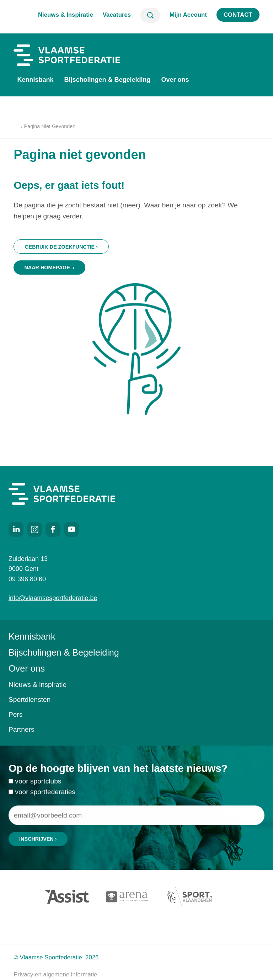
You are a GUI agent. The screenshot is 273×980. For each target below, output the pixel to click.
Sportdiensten (30, 700)
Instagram (34, 529)
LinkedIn (16, 529)
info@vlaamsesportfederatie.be (53, 598)
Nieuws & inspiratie (38, 685)
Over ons (175, 80)
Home (16, 127)
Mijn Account (188, 15)
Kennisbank (35, 80)
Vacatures (117, 15)
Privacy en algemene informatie (55, 974)
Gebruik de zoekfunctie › (61, 247)
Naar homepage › (49, 267)
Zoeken (150, 15)
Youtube (71, 529)
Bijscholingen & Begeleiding (107, 80)
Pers (15, 714)
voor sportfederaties (45, 795)
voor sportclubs (38, 785)
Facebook (53, 529)
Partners (22, 729)
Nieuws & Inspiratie (66, 15)
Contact (238, 15)
